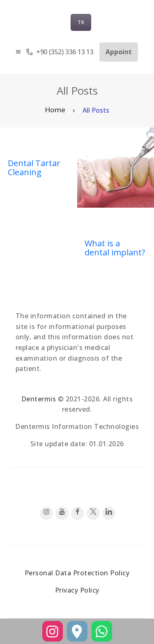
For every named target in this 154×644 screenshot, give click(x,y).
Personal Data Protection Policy (77, 573)
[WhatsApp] (102, 631)
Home (55, 110)
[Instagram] (53, 631)
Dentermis (39, 399)
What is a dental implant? (115, 248)
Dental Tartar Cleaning (34, 168)
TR (81, 22)
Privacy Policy (77, 590)
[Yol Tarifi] (77, 631)
